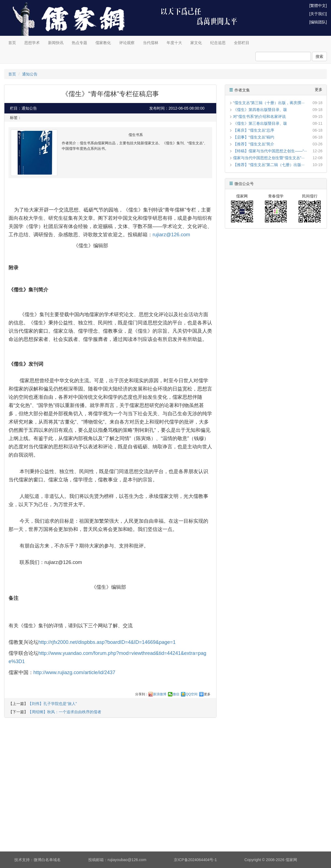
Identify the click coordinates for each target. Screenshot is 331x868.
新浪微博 (160, 694)
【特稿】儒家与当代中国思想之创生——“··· (270, 151)
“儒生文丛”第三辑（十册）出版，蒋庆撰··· (269, 103)
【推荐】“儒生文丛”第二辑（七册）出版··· (269, 165)
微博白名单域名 (47, 860)
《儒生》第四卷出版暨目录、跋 (260, 110)
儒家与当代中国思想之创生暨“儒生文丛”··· (269, 158)
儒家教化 (103, 43)
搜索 (319, 56)
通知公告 (30, 74)
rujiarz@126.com (171, 235)
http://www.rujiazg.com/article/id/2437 (74, 672)
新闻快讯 (56, 43)
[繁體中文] (318, 6)
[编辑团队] (318, 22)
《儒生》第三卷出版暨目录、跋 (260, 123)
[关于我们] (318, 14)
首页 (12, 43)
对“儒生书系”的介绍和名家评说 (259, 116)
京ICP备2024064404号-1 (195, 860)
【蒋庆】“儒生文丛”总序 (254, 130)
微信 (176, 694)
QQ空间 (192, 694)
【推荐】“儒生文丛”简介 (254, 144)
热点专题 (79, 43)
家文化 (196, 43)
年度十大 (174, 43)
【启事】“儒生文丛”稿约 (254, 137)
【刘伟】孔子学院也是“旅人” (52, 704)
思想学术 (32, 43)
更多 (207, 694)
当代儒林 (151, 43)
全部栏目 (242, 43)
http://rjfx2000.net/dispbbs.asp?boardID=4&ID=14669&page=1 (107, 642)
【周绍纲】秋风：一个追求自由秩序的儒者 (65, 712)
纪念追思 (218, 43)
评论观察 (127, 43)
